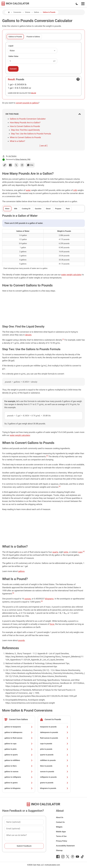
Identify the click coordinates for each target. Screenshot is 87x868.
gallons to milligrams (19, 777)
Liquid (11, 46)
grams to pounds (54, 783)
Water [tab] (7, 209)
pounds (21, 640)
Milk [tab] (16, 209)
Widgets (59, 827)
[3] (60, 486)
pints (66, 552)
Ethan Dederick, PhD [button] (23, 159)
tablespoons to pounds (54, 732)
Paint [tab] (68, 209)
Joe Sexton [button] (12, 156)
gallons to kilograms (19, 788)
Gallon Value (13, 56)
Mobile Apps (61, 832)
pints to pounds (54, 749)
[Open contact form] (78, 79)
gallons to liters (19, 766)
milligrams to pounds (54, 777)
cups (80, 552)
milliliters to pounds (54, 760)
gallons (21, 571)
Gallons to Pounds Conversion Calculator (28, 119)
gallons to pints (19, 749)
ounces (28, 599)
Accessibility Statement (65, 846)
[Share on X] (16, 165)
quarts (55, 552)
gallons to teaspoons (19, 727)
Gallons (37, 12)
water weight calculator (71, 275)
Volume (28, 12)
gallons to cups (19, 744)
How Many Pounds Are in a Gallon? (25, 123)
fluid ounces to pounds (54, 738)
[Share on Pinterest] (22, 165)
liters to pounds (54, 766)
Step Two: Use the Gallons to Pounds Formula (31, 134)
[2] (47, 456)
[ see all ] (43, 146)
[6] (42, 601)
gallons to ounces (19, 772)
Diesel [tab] (48, 209)
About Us (60, 817)
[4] (84, 551)
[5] (13, 593)
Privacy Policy (62, 841)
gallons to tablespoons (19, 732)
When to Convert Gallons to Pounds (25, 137)
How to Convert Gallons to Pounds (25, 126)
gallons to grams (19, 783)
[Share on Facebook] (10, 165)
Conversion (17, 12)
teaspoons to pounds (54, 727)
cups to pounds (54, 744)
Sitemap (59, 850)
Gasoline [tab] (38, 209)
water (28, 190)
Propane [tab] (58, 209)
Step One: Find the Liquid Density (25, 130)
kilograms (49, 599)
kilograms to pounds (54, 788)
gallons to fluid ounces (19, 738)
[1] (63, 339)
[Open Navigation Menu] (83, 4)
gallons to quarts (19, 755)
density (28, 335)
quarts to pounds (54, 755)
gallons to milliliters (19, 760)
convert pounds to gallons (27, 103)
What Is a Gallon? (17, 141)
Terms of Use (61, 836)
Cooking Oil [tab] (26, 209)
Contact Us (60, 822)
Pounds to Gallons (33, 37)
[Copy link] (5, 165)
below (34, 93)
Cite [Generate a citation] (30, 165)
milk (75, 190)
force (52, 624)
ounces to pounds (54, 772)
